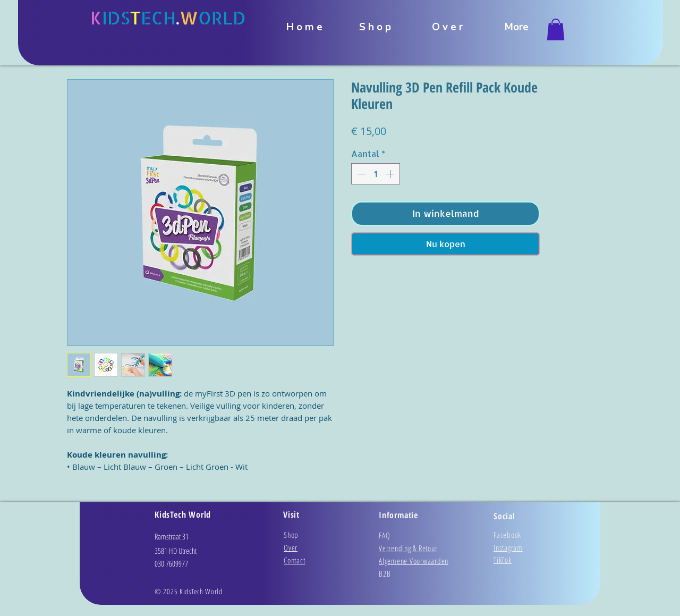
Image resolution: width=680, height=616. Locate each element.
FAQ (384, 535)
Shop (291, 535)
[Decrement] (360, 174)
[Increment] (391, 174)
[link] (556, 29)
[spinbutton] (376, 174)
